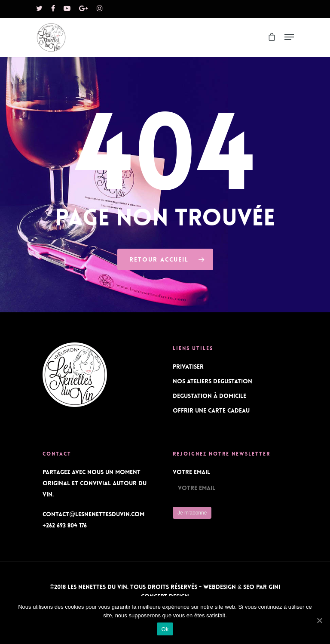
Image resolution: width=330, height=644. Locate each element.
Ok (165, 629)
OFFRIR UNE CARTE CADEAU (211, 410)
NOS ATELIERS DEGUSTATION (212, 381)
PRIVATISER (188, 367)
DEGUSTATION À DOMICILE (209, 396)
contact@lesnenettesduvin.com (93, 514)
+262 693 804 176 (65, 525)
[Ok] (319, 620)
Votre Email (191, 472)
